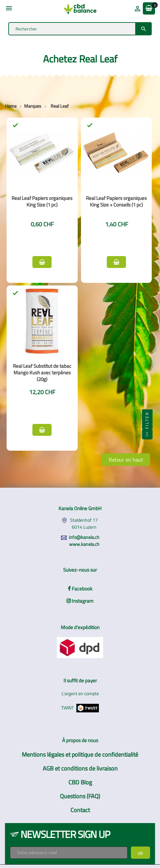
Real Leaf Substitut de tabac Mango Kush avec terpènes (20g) (42, 373)
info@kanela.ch (84, 537)
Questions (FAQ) (80, 796)
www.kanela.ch (84, 544)
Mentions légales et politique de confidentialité (80, 755)
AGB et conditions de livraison (80, 768)
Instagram (80, 601)
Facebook (80, 589)
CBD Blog (80, 782)
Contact (80, 810)
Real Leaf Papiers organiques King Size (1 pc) (42, 201)
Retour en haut (126, 460)
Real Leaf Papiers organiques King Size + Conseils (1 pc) (116, 201)
